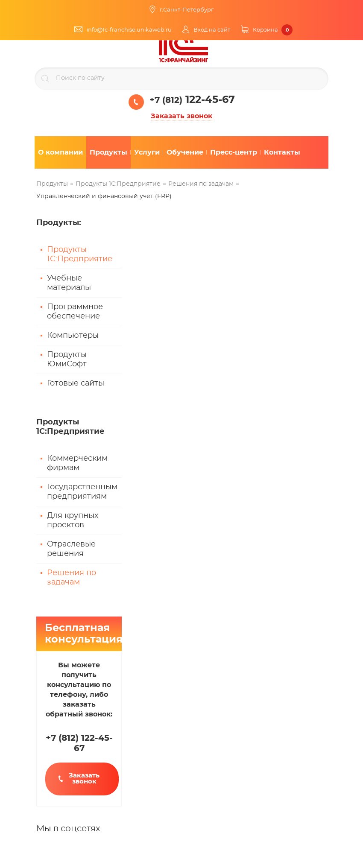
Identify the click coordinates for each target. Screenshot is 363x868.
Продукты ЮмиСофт (67, 359)
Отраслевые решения (71, 549)
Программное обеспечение (75, 312)
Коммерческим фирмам (77, 463)
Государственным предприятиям (82, 492)
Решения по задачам (72, 578)
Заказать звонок (181, 116)
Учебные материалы (69, 283)
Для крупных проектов (73, 520)
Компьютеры (73, 336)
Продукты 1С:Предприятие (80, 254)
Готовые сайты (76, 383)
